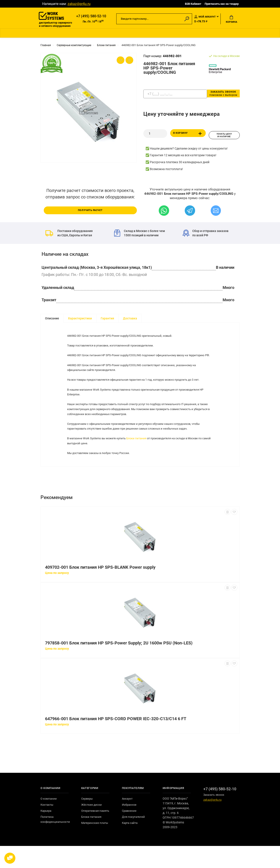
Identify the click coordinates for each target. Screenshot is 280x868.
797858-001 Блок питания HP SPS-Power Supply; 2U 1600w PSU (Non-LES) (119, 665)
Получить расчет (90, 211)
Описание (52, 319)
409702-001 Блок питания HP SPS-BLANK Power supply (100, 589)
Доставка (130, 319)
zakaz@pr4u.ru (79, 4)
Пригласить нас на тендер (222, 4)
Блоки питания (141, 455)
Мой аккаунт (205, 17)
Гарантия (107, 319)
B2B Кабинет (193, 4)
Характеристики (80, 319)
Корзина (231, 20)
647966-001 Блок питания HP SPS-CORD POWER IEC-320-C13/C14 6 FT (116, 741)
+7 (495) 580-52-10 (91, 17)
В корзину (189, 136)
